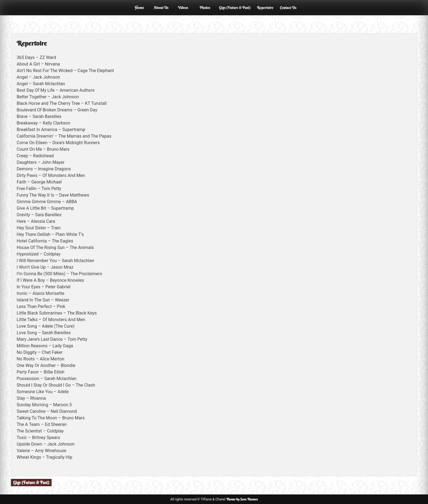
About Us (161, 8)
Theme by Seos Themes (242, 499)
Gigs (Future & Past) (235, 8)
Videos (183, 8)
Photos (205, 8)
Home (139, 8)
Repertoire (265, 8)
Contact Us (288, 8)
